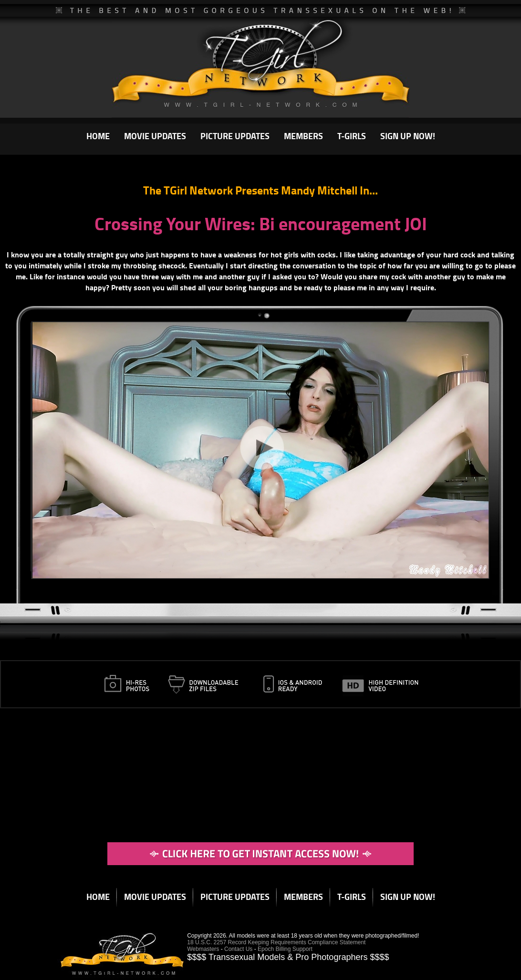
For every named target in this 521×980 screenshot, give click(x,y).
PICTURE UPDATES (235, 136)
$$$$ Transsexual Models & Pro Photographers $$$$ (288, 957)
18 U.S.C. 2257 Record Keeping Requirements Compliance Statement (276, 942)
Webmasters (203, 949)
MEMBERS (303, 136)
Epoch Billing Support (285, 949)
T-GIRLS (352, 136)
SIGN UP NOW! (408, 136)
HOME (98, 136)
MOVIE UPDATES (155, 136)
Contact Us (238, 949)
